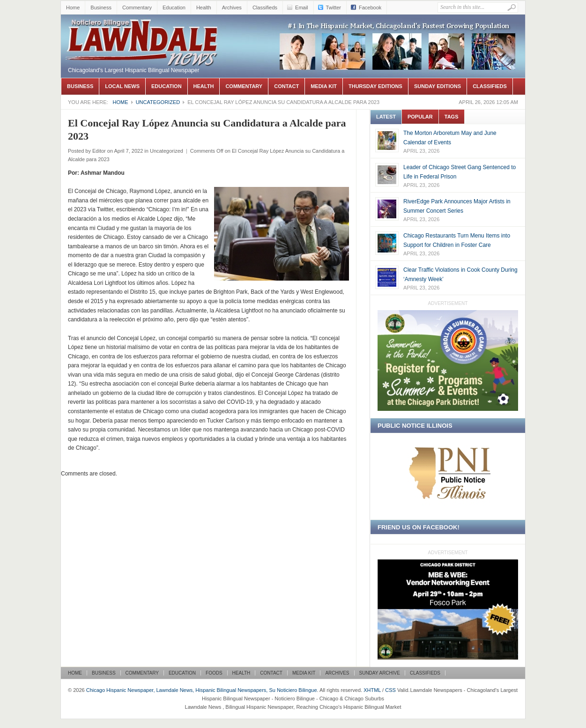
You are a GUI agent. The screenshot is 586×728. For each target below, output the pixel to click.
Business (101, 7)
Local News (122, 86)
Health (204, 7)
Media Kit (324, 86)
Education (174, 7)
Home (73, 7)
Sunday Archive (380, 673)
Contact (286, 86)
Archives (232, 7)
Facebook (370, 7)
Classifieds (265, 7)
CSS (390, 690)
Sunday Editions (438, 86)
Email (302, 7)
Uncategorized (158, 102)
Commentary (137, 7)
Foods (214, 673)
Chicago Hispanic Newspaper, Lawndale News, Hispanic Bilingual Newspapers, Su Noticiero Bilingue (143, 29)
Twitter (334, 7)
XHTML (372, 690)
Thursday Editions (375, 86)
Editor (99, 151)
